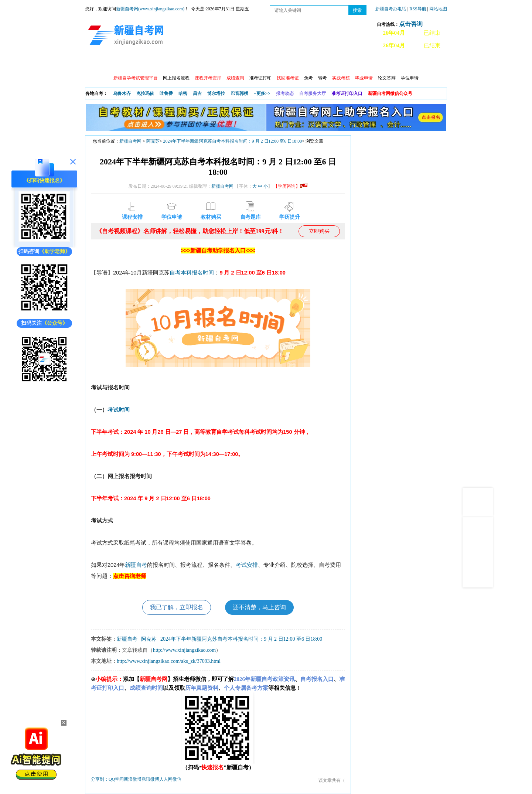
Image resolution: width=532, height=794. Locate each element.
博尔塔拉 (216, 93)
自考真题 (345, 63)
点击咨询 (411, 24)
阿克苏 (153, 141)
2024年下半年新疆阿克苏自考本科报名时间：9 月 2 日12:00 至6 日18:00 (233, 141)
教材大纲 (313, 63)
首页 (96, 63)
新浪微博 (133, 779)
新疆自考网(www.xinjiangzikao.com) (150, 9)
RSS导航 (418, 9)
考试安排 (247, 565)
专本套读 (281, 63)
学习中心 (218, 63)
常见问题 (376, 63)
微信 (177, 779)
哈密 (183, 93)
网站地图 (438, 9)
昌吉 (197, 93)
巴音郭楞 (239, 93)
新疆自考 (136, 565)
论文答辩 (387, 78)
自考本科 (181, 273)
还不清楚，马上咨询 (259, 607)
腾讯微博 (150, 779)
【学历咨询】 (290, 186)
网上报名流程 (176, 78)
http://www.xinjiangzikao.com (184, 650)
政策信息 (122, 63)
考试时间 (119, 410)
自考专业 (249, 63)
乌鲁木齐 (122, 93)
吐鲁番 (166, 93)
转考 (323, 78)
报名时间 (203, 273)
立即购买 (319, 231)
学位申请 (410, 78)
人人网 (166, 779)
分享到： (100, 779)
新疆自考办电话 (391, 9)
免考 (308, 78)
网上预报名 (411, 63)
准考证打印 (260, 78)
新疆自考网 (130, 141)
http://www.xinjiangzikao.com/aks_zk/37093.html (169, 661)
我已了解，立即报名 (177, 607)
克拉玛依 (145, 93)
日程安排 (186, 63)
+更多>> (262, 93)
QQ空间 (116, 779)
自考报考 (154, 63)
